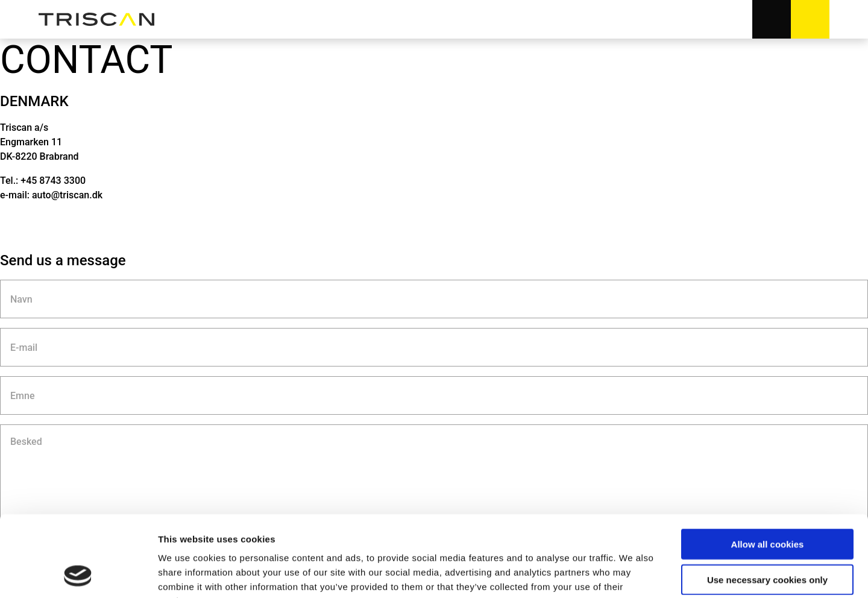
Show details (633, 574)
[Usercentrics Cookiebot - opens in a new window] (78, 574)
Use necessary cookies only (767, 504)
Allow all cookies (768, 468)
